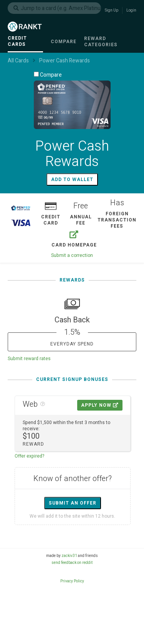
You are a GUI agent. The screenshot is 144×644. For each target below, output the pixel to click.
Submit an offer (73, 503)
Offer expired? (29, 456)
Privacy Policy (72, 581)
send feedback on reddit (72, 563)
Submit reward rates (29, 359)
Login (131, 10)
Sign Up (112, 10)
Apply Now (100, 405)
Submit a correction (72, 255)
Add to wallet (72, 179)
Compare (48, 75)
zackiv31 (69, 556)
